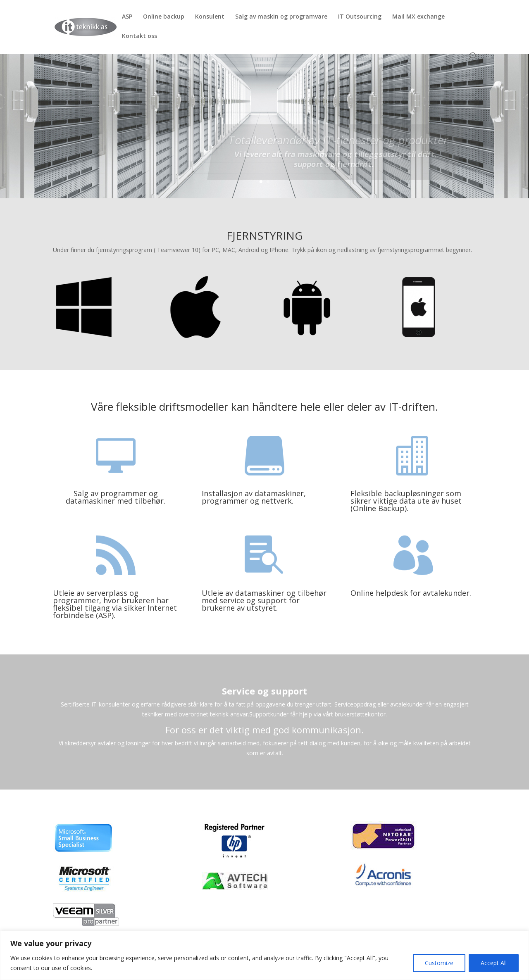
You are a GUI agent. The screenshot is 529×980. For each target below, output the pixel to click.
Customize (439, 963)
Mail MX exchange (418, 17)
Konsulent (210, 17)
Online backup (164, 17)
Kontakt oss (139, 36)
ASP (127, 17)
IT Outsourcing (360, 17)
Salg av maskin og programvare (281, 17)
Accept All (494, 963)
